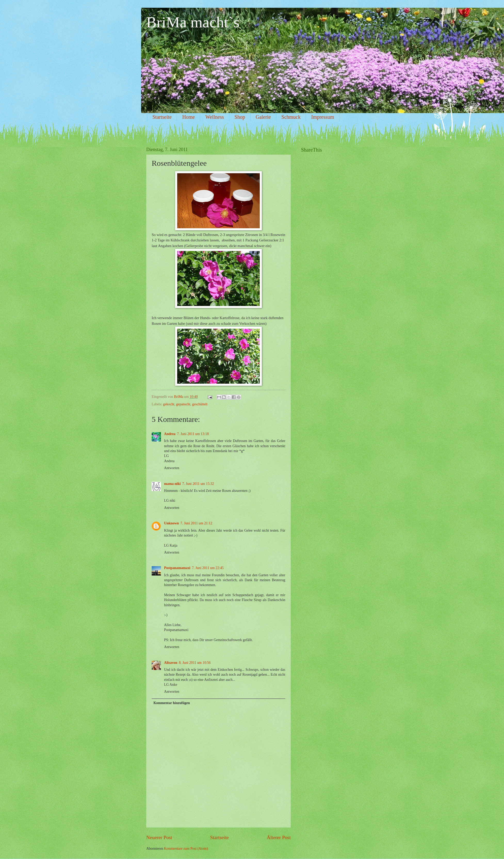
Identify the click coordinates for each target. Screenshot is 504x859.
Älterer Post (279, 837)
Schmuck (291, 117)
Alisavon (171, 663)
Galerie (263, 117)
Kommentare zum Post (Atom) (186, 849)
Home (188, 117)
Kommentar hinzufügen (172, 703)
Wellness (215, 117)
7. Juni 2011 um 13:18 (193, 434)
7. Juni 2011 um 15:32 (198, 484)
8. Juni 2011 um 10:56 (195, 663)
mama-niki (172, 484)
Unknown (172, 523)
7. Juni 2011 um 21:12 (196, 523)
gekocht (169, 404)
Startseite (162, 117)
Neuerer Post (159, 837)
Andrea (170, 434)
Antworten (172, 468)
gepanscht (183, 404)
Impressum (323, 117)
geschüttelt (200, 404)
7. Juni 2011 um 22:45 (208, 568)
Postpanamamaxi (177, 568)
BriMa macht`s (193, 22)
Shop (240, 117)
